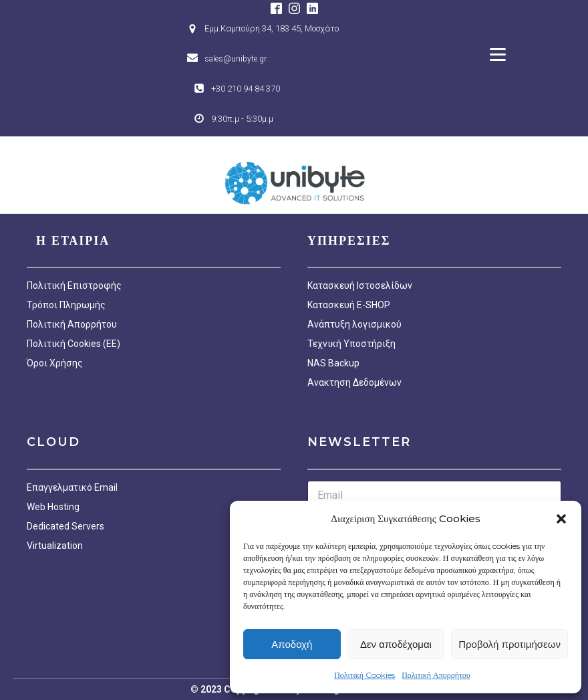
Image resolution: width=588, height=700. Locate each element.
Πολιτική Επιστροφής (74, 285)
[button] (561, 519)
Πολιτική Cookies (364, 675)
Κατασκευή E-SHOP (349, 305)
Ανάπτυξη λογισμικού (354, 324)
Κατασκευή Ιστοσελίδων (360, 285)
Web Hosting (53, 507)
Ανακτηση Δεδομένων (354, 382)
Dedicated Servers (65, 526)
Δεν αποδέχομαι (396, 644)
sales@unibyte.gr (236, 59)
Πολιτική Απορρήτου (436, 675)
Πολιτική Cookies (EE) (73, 344)
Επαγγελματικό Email (72, 487)
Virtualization (55, 546)
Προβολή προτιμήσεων (509, 644)
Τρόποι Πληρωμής (66, 305)
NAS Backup (333, 363)
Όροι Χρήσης (55, 363)
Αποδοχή (292, 644)
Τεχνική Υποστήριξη (351, 344)
